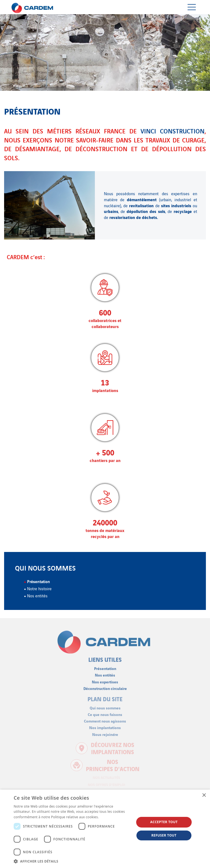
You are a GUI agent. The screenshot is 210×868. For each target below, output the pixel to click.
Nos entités (37, 596)
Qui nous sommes (105, 705)
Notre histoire (39, 588)
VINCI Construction (173, 131)
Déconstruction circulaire (105, 686)
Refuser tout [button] (164, 835)
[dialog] (105, 829)
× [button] (204, 795)
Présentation (39, 581)
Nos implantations (105, 725)
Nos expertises (105, 680)
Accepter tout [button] (164, 822)
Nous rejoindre (105, 732)
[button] (72, 861)
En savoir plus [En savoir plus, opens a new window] (111, 817)
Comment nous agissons (105, 719)
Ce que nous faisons (105, 712)
